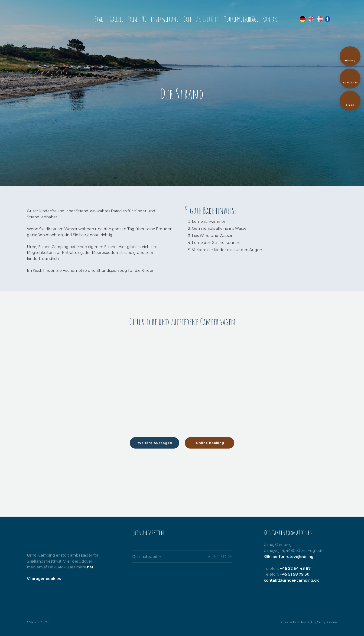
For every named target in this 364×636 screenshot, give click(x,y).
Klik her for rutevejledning (289, 557)
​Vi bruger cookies (44, 579)
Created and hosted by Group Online (309, 622)
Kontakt (271, 19)
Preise (132, 19)
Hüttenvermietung (160, 19)
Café (187, 19)
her (90, 567)
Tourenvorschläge (241, 19)
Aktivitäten (208, 19)
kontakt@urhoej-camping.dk (291, 580)
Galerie (116, 19)
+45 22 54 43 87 (295, 569)
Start (100, 19)
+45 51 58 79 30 (295, 574)
